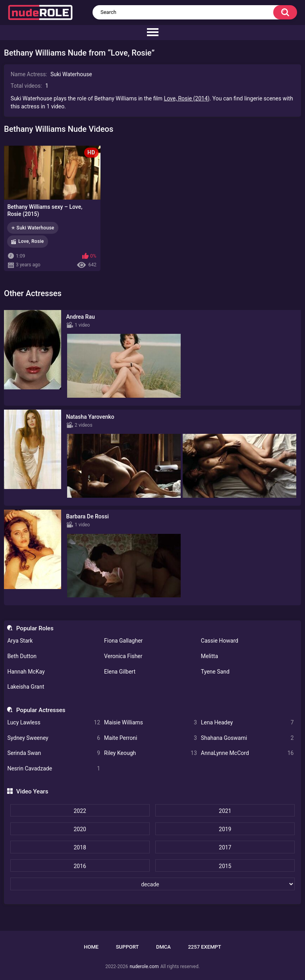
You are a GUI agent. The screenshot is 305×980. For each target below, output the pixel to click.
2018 (80, 847)
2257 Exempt (204, 947)
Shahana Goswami (247, 738)
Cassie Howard (220, 641)
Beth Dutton (22, 656)
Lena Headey (247, 723)
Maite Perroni (151, 738)
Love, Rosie (31, 241)
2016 (80, 866)
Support (127, 947)
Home (91, 947)
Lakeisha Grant (26, 687)
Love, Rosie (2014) (187, 98)
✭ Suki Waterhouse (33, 228)
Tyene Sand (215, 672)
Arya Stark (20, 641)
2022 (80, 811)
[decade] (153, 884)
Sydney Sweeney (54, 738)
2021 (225, 811)
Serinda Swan (54, 753)
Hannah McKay (26, 672)
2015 (225, 866)
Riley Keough (151, 753)
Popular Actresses (41, 710)
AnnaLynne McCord (247, 753)
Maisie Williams (151, 723)
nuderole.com (144, 967)
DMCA (163, 947)
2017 (225, 847)
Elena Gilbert (120, 672)
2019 (225, 829)
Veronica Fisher (123, 656)
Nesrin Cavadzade (54, 769)
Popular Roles (35, 628)
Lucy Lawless (54, 723)
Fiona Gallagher (123, 641)
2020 (80, 829)
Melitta (209, 656)
